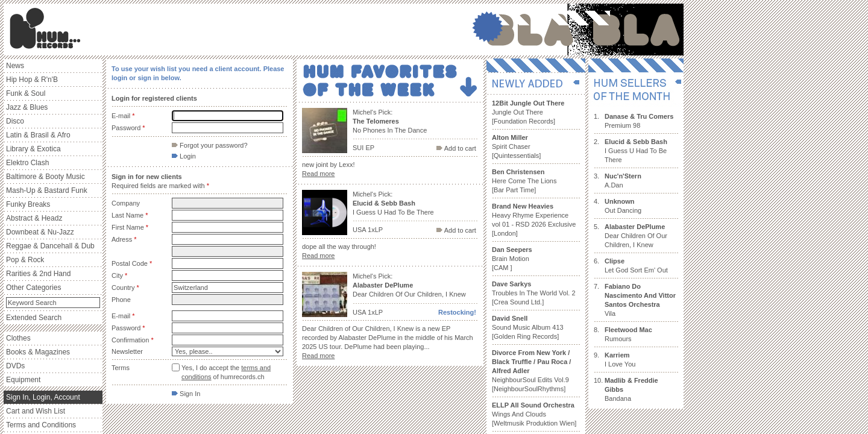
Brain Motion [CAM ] (512, 259)
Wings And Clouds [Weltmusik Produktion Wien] (534, 414)
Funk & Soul (26, 93)
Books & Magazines (38, 352)
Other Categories (33, 288)
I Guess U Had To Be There (636, 151)
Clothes (18, 338)
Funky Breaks (28, 204)
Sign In (186, 394)
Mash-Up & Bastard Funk (47, 190)
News (15, 66)
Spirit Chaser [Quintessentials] (516, 146)
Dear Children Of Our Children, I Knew (636, 236)
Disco (15, 121)
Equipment (23, 380)
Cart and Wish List (36, 411)
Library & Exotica (33, 149)
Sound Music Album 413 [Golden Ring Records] (528, 327)
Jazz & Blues (27, 107)
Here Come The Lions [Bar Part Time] (524, 181)
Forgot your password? (210, 145)
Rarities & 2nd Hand (38, 274)
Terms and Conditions (41, 425)
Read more (318, 174)
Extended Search (34, 318)
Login (184, 156)
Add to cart (456, 148)
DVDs (15, 366)
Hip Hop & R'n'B (32, 80)
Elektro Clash (27, 163)
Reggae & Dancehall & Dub (50, 246)
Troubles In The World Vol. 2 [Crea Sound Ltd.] (534, 293)
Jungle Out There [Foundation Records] (528, 112)
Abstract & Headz (34, 218)
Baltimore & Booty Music (46, 177)
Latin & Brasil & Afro (38, 135)
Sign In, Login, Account (43, 397)
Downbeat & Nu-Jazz (40, 232)
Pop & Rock (25, 260)
